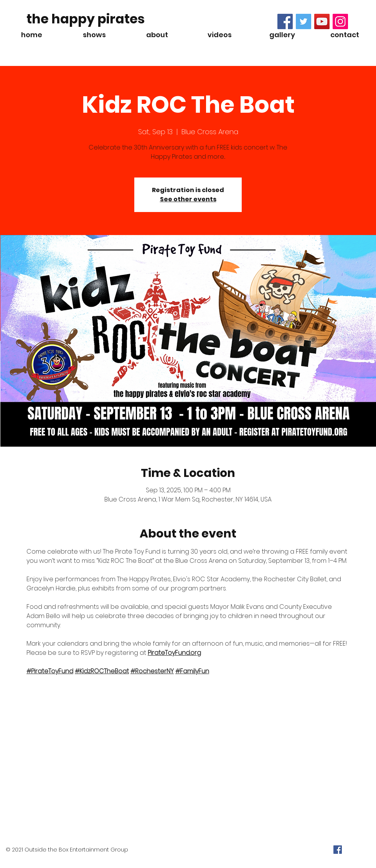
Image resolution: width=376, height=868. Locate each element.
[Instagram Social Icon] (340, 21)
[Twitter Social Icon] (303, 21)
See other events (188, 199)
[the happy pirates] (86, 19)
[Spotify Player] (84, 45)
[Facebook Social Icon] (285, 21)
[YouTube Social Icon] (322, 21)
